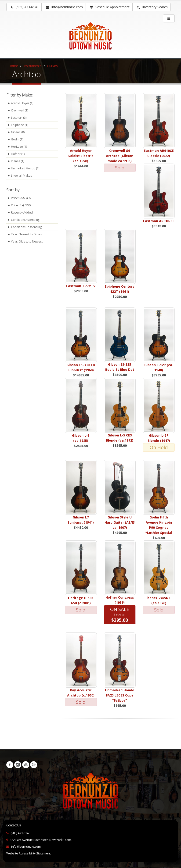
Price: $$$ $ (21, 198)
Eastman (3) (19, 118)
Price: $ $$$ (21, 205)
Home (13, 66)
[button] (152, 7)
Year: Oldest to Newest (27, 241)
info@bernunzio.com (26, 847)
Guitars (52, 66)
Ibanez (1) (18, 161)
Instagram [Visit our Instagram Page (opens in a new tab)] (18, 765)
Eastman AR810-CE (159, 221)
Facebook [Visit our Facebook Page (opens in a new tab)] (10, 765)
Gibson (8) (18, 132)
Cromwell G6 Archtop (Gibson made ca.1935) (120, 156)
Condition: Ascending (26, 220)
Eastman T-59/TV (81, 286)
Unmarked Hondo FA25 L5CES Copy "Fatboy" (120, 695)
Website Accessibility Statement (29, 853)
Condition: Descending (27, 227)
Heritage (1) (19, 147)
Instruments (33, 66)
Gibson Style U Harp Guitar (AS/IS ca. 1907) (120, 522)
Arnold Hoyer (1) (22, 103)
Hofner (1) (18, 154)
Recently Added (22, 213)
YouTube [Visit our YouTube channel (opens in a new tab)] (26, 765)
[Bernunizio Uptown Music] (90, 39)
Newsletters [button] (34, 765)
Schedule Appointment (110, 7)
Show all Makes (22, 176)
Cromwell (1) (20, 110)
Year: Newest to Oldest (27, 234)
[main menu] (169, 18)
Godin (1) (17, 139)
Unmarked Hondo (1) (25, 168)
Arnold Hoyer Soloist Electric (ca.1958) (81, 156)
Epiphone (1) (20, 125)
